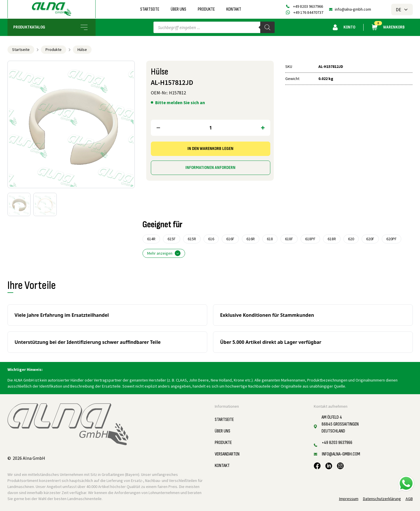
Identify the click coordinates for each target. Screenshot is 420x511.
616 (211, 239)
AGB (409, 499)
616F (230, 239)
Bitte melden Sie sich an (180, 102)
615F (172, 239)
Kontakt (234, 9)
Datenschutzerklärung (382, 499)
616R (251, 239)
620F (370, 239)
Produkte (206, 9)
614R (151, 239)
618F (289, 239)
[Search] (267, 27)
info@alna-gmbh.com (353, 9)
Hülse (82, 49)
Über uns (178, 9)
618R (332, 239)
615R (192, 239)
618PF (310, 239)
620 (351, 239)
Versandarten (227, 454)
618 (270, 239)
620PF (392, 239)
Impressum (349, 499)
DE (402, 9)
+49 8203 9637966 (308, 6)
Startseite (150, 9)
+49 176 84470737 (308, 12)
